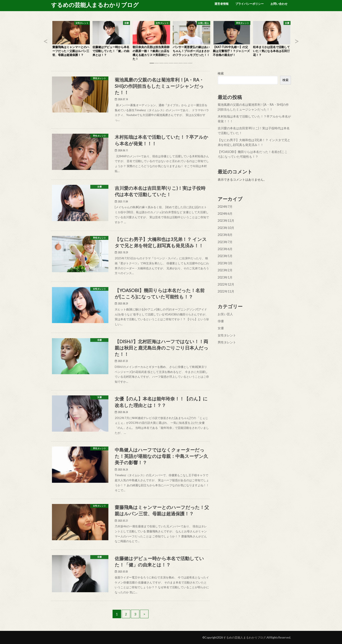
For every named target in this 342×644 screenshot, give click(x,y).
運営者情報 (221, 4)
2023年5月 (225, 256)
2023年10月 (226, 228)
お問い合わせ (279, 4)
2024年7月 (225, 206)
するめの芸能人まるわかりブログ (95, 5)
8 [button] (185, 65)
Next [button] (296, 41)
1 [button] (152, 65)
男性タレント (227, 342)
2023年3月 (225, 263)
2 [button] (157, 65)
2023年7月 (225, 242)
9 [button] (190, 65)
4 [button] (166, 65)
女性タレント (227, 335)
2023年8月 (225, 235)
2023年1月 (225, 277)
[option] (71, 40)
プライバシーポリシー (250, 4)
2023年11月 (226, 221)
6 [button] (176, 65)
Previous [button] (46, 41)
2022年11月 (226, 291)
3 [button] (161, 65)
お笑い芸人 (225, 314)
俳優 (221, 321)
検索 (221, 73)
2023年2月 (225, 270)
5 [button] (171, 65)
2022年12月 (226, 284)
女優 (221, 328)
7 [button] (181, 65)
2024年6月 (225, 214)
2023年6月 (225, 249)
